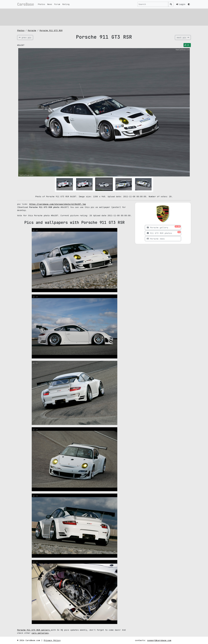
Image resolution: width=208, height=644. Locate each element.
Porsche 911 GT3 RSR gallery (34, 630)
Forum (57, 4)
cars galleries (40, 633)
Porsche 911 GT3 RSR (51, 30)
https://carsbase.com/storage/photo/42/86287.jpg (58, 204)
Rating (66, 4)
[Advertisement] (98, 17)
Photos (41, 4)
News (50, 4)
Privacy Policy (52, 640)
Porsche (32, 30)
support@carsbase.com (159, 640)
